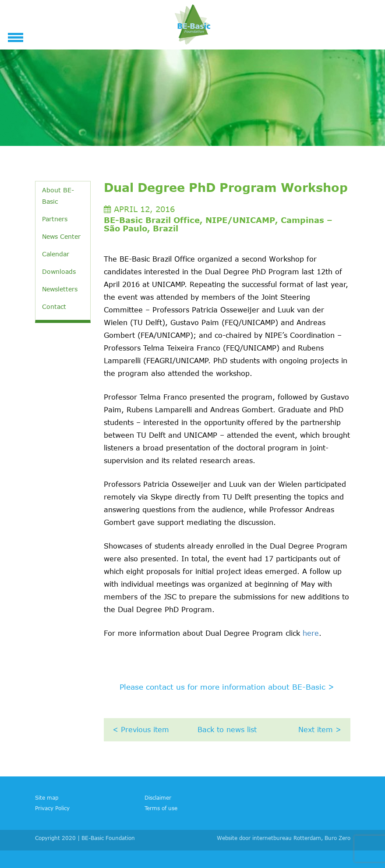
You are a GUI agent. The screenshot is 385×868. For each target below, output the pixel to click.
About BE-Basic (58, 196)
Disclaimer (158, 797)
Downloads (59, 271)
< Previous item (141, 730)
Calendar (56, 254)
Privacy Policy (52, 808)
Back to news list (227, 730)
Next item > (320, 730)
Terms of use (161, 808)
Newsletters (60, 289)
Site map (47, 797)
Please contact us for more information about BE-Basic (227, 687)
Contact (54, 306)
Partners (55, 219)
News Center (61, 236)
